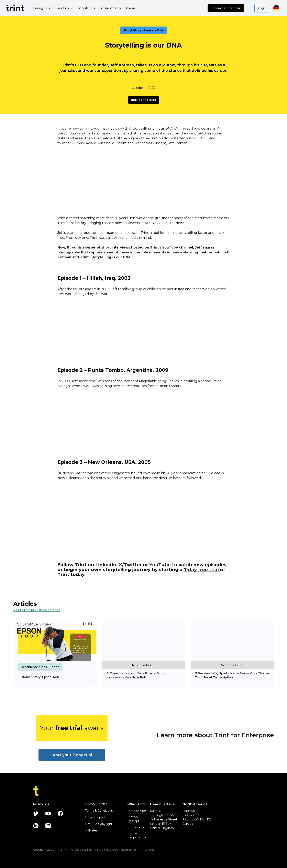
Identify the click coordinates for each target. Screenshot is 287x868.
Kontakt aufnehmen (226, 8)
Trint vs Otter (137, 811)
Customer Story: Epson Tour (38, 677)
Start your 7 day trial (72, 755)
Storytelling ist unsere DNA (143, 30)
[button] (42, 8)
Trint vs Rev (136, 827)
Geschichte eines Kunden (40, 667)
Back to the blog (144, 100)
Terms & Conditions (99, 811)
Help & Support (96, 817)
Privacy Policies (96, 804)
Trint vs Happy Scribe (137, 835)
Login (262, 8)
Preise (130, 8)
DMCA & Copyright (99, 824)
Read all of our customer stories (37, 610)
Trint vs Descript (133, 819)
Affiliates (91, 830)
